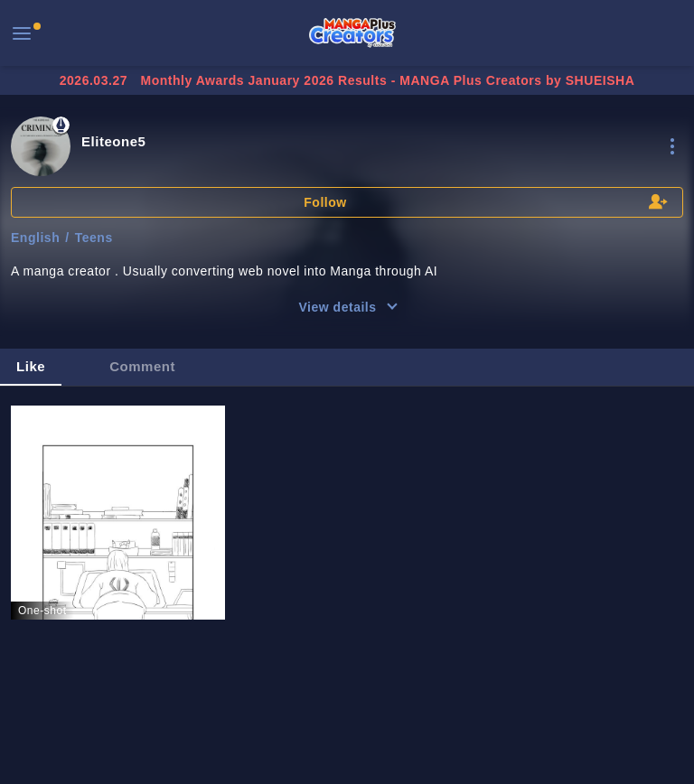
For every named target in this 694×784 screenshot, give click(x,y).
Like (31, 366)
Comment (142, 366)
